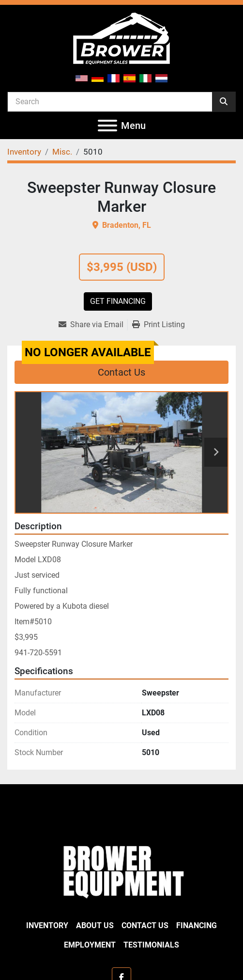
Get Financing (118, 301)
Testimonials (151, 945)
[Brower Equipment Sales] (121, 870)
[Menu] (107, 126)
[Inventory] (24, 152)
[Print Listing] (159, 325)
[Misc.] (62, 152)
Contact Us (121, 372)
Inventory (47, 925)
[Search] (110, 101)
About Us (95, 925)
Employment (90, 945)
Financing (197, 925)
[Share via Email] (93, 325)
